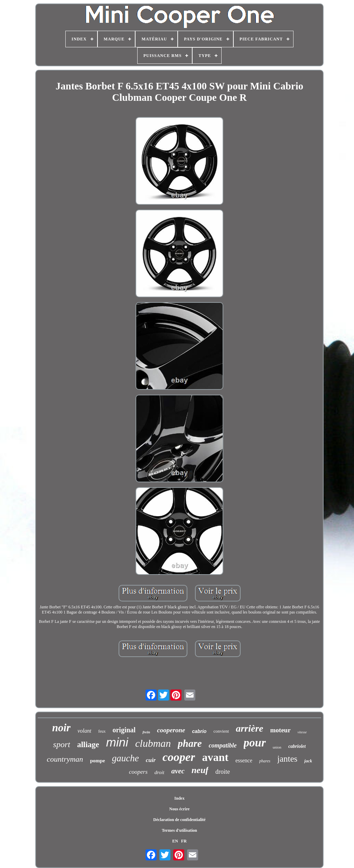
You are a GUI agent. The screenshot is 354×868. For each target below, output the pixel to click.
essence (244, 760)
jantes (287, 759)
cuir (151, 760)
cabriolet (297, 746)
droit (160, 772)
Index (179, 798)
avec (178, 771)
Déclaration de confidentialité (179, 820)
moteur (281, 730)
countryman (65, 759)
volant (84, 731)
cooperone (171, 730)
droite (223, 772)
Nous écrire (180, 809)
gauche (125, 758)
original (124, 730)
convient (221, 731)
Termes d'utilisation (179, 830)
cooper (179, 757)
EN (175, 841)
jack (308, 761)
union (277, 747)
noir (61, 728)
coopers (138, 772)
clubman (153, 743)
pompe (97, 761)
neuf (200, 770)
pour (255, 743)
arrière (249, 728)
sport (62, 744)
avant (215, 757)
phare (190, 743)
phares (265, 761)
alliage (88, 745)
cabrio (199, 731)
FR (184, 841)
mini (117, 742)
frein (146, 732)
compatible (223, 745)
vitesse (302, 732)
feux (102, 731)
